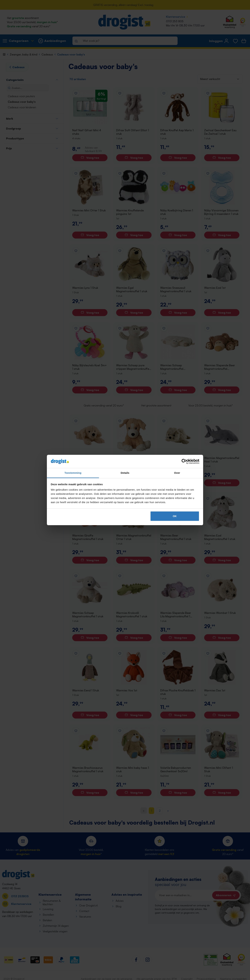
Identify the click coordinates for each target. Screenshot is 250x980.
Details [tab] (125, 473)
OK (175, 516)
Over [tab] (177, 473)
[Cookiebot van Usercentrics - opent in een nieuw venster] (184, 461)
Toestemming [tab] (73, 473)
